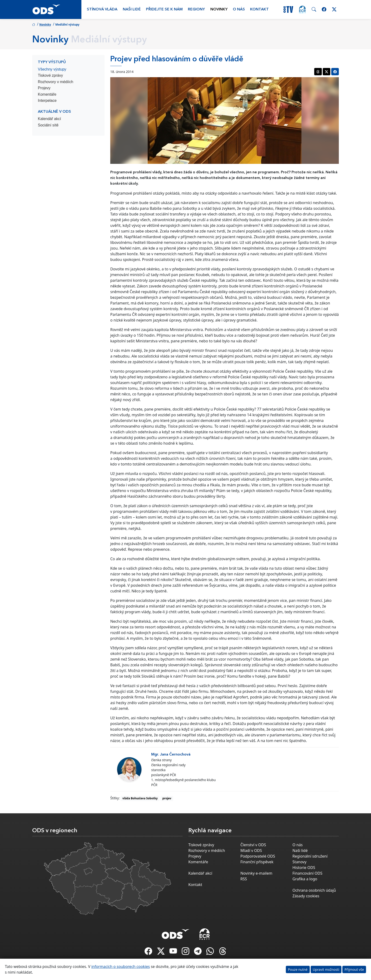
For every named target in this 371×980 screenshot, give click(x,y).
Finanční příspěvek (257, 862)
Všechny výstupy (52, 69)
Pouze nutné (298, 969)
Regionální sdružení (310, 856)
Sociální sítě (48, 125)
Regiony (196, 9)
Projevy (44, 88)
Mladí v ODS (251, 850)
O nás (239, 9)
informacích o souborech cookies (121, 967)
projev (167, 798)
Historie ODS (304, 868)
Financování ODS (307, 873)
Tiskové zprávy (50, 75)
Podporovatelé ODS (258, 856)
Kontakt (259, 9)
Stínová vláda (102, 9)
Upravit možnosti (326, 969)
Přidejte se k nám (164, 9)
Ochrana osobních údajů (314, 890)
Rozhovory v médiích (55, 82)
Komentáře (47, 94)
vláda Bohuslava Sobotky (140, 798)
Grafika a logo (305, 879)
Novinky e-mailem (256, 873)
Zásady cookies (306, 896)
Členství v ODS (253, 845)
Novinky (219, 9)
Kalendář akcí (49, 119)
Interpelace (47, 101)
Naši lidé (132, 9)
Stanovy (299, 862)
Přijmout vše (354, 969)
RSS (244, 879)
